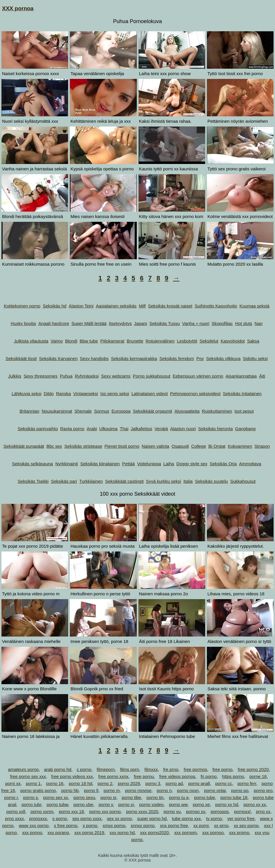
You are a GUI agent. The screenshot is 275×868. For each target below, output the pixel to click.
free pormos (195, 769)
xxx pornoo (213, 832)
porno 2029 (129, 783)
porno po (240, 790)
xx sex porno (246, 825)
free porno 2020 (253, 769)
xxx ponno (32, 832)
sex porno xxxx (87, 818)
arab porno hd (58, 769)
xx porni (201, 825)
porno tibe (131, 797)
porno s (30, 797)
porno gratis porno (38, 790)
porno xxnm (42, 811)
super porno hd (152, 818)
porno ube (83, 804)
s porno (60, 818)
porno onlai (215, 790)
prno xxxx (14, 818)
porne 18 (258, 776)
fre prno (171, 769)
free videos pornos (177, 776)
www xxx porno (34, 825)
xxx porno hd (122, 832)
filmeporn (106, 769)
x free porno (66, 825)
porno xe (201, 804)
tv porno (214, 818)
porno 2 (105, 783)
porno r (11, 797)
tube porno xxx (186, 818)
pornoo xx (196, 811)
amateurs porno (23, 769)
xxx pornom (186, 832)
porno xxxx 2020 (142, 811)
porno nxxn (188, 790)
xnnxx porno (143, 825)
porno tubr (32, 804)
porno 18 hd (80, 783)
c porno (84, 769)
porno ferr (247, 783)
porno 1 (33, 783)
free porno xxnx (113, 776)
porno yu (172, 811)
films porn (130, 769)
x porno (90, 825)
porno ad (174, 783)
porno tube (205, 797)
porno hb (70, 790)
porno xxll (16, 811)
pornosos (220, 811)
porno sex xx (56, 797)
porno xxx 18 (71, 811)
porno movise (138, 790)
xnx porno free (174, 825)
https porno (233, 776)
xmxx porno (114, 825)
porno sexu (84, 797)
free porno (222, 769)
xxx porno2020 (154, 832)
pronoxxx (38, 818)
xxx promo (239, 832)
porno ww (178, 804)
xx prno (221, 825)
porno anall (199, 783)
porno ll (91, 790)
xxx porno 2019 (89, 832)
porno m (112, 790)
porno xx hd (226, 804)
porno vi (126, 804)
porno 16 (55, 783)
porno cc (224, 783)
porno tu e (179, 797)
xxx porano (58, 832)
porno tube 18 (234, 797)
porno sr (108, 797)
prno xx (263, 811)
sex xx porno (119, 818)
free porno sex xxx (28, 776)
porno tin (155, 797)
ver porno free (241, 818)
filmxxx (151, 769)
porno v (106, 804)
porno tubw (57, 804)
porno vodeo (151, 804)
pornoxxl (242, 811)
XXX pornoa (18, 8)
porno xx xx (255, 804)
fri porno (209, 776)
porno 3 (153, 783)
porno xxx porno (105, 811)
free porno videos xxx (72, 776)
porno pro (263, 790)
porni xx (13, 783)
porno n (164, 790)
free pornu (144, 776)
